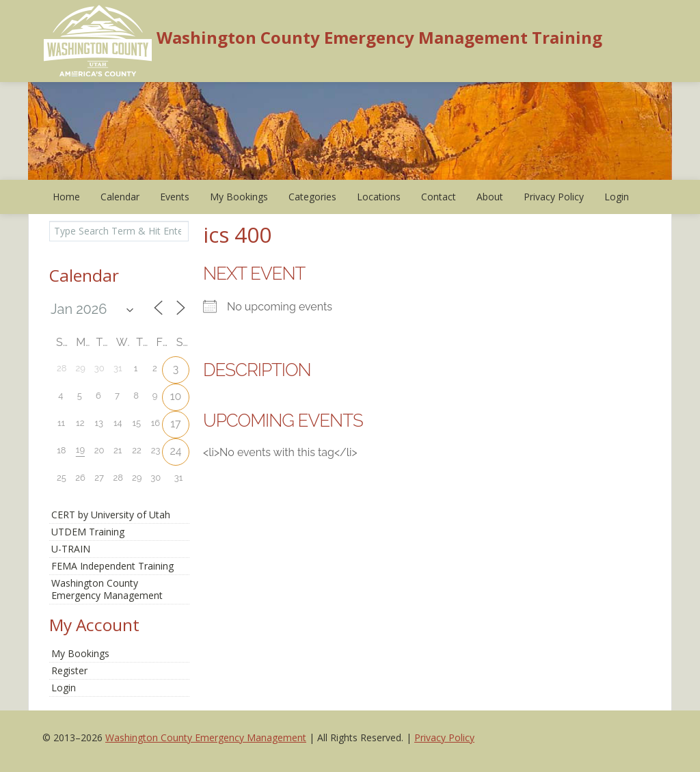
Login (617, 197)
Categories (312, 197)
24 (175, 451)
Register (69, 670)
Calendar (120, 197)
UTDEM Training (88, 532)
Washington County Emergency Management (206, 737)
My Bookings (239, 197)
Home (66, 197)
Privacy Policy (554, 197)
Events (175, 197)
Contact (439, 197)
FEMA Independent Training (112, 566)
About (490, 197)
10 (176, 396)
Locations (379, 197)
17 (175, 424)
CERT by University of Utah (111, 515)
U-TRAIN (71, 549)
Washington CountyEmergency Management (107, 589)
